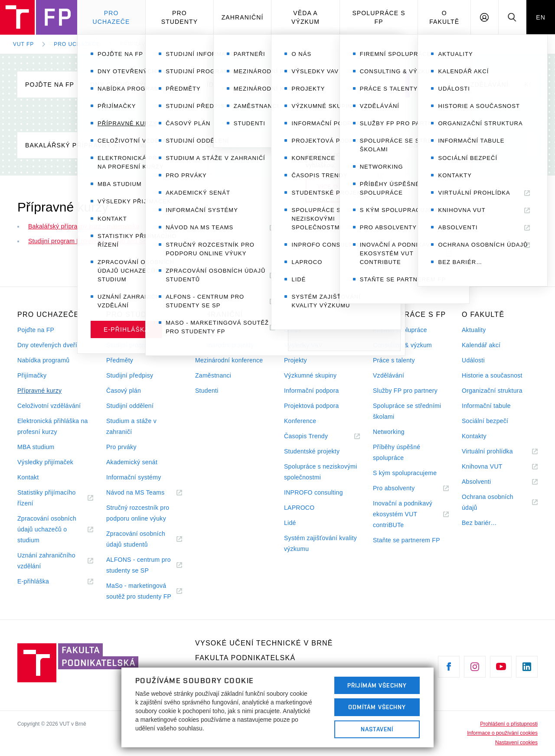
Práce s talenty (394, 360)
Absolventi (487, 482)
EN (541, 17)
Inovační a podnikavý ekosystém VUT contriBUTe (403, 515)
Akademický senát (132, 462)
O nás (292, 330)
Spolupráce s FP (379, 17)
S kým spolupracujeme (405, 473)
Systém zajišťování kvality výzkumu (320, 543)
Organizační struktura (492, 391)
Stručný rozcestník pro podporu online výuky (138, 513)
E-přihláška (44, 582)
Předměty (120, 360)
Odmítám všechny (377, 707)
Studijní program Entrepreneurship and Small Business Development (335, 145)
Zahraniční (243, 17)
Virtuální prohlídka (498, 451)
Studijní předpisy (130, 375)
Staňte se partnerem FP (406, 540)
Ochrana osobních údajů (488, 503)
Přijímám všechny (377, 685)
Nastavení (377, 729)
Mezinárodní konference (229, 360)
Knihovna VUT (493, 467)
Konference (300, 421)
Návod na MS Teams (144, 493)
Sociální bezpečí (485, 421)
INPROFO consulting (313, 492)
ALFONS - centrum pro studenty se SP (139, 566)
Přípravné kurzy (148, 44)
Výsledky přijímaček (45, 462)
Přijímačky (301, 85)
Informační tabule (486, 406)
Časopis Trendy (317, 436)
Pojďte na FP (50, 85)
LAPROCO (299, 508)
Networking (389, 432)
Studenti (207, 391)
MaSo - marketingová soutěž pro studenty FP (144, 592)
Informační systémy (134, 477)
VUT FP (23, 44)
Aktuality (474, 330)
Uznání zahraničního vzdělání (46, 562)
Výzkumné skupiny (310, 375)
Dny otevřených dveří (134, 85)
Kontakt (28, 477)
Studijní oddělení (130, 406)
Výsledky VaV (303, 345)
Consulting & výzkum (402, 345)
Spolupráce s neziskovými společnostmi (321, 472)
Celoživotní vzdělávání (463, 85)
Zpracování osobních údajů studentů (137, 540)
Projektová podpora (311, 406)
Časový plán (124, 391)
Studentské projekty (312, 451)
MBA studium (36, 447)
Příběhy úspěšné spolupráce (397, 452)
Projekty (295, 360)
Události (473, 360)
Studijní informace (132, 330)
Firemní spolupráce (400, 330)
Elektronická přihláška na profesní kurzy (53, 426)
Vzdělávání (388, 375)
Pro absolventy (404, 488)
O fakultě (444, 17)
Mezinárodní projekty (225, 345)
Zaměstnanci (213, 375)
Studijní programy (131, 345)
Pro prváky (121, 447)
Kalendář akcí (481, 345)
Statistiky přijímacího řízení (47, 499)
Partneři (206, 330)
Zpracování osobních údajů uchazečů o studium (47, 530)
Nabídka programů (229, 85)
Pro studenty (180, 17)
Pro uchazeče (111, 17)
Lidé (290, 523)
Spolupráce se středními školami (407, 411)
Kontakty (474, 436)
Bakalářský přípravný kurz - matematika (104, 145)
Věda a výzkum (305, 17)
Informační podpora (311, 391)
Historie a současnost (492, 375)
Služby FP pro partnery (405, 391)
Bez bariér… (479, 523)
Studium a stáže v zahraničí (131, 426)
